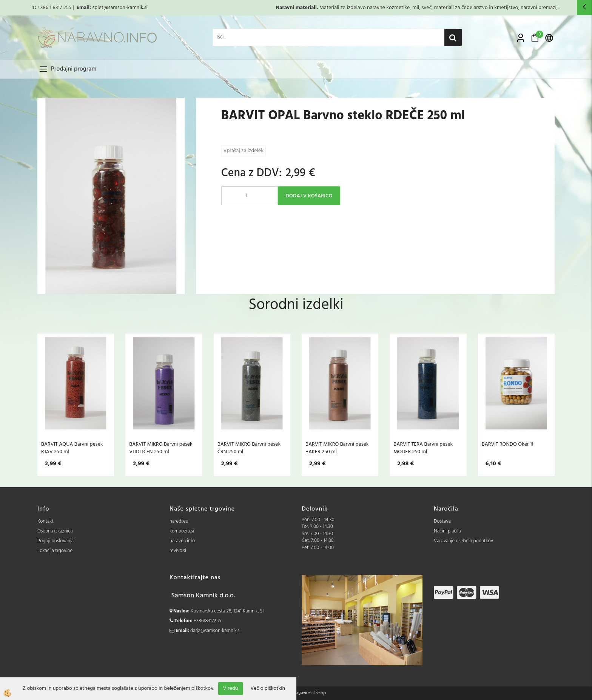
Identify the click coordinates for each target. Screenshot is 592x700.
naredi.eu (179, 521)
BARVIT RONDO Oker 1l (507, 444)
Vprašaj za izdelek (244, 151)
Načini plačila (447, 531)
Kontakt (45, 521)
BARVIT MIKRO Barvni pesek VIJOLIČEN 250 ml (161, 448)
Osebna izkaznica (55, 531)
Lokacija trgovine (55, 551)
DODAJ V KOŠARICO (309, 196)
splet (98, 8)
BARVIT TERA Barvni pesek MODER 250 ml (423, 448)
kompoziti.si (182, 531)
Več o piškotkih (268, 689)
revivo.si (178, 551)
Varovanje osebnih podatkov (463, 541)
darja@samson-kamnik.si (215, 631)
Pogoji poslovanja (55, 541)
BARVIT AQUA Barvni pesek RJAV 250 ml (72, 448)
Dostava (442, 521)
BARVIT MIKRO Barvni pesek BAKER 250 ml (337, 448)
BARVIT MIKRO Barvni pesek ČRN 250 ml (249, 448)
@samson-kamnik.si (126, 8)
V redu (231, 688)
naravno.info (182, 541)
